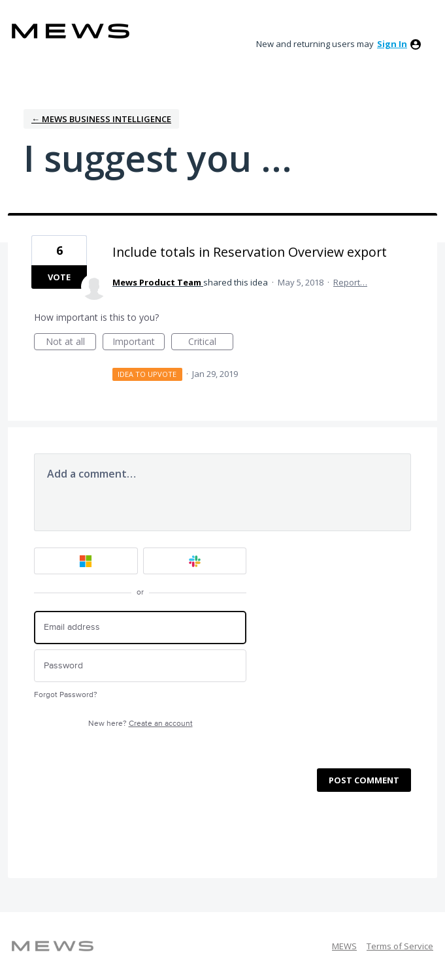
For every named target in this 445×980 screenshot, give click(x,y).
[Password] (140, 666)
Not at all (71, 343)
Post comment (364, 780)
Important (139, 343)
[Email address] (140, 628)
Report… (350, 282)
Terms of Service (400, 946)
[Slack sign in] (195, 561)
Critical (211, 343)
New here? (140, 724)
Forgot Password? (66, 695)
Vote (59, 277)
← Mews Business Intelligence (101, 119)
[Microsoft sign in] (86, 561)
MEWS (344, 946)
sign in (392, 44)
